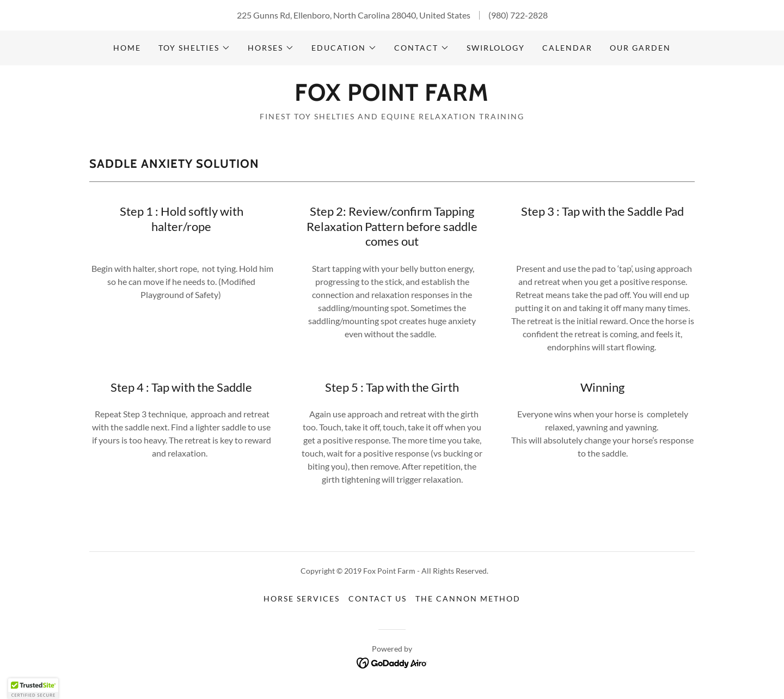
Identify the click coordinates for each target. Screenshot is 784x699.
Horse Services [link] (302, 598)
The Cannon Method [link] (468, 598)
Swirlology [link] (496, 48)
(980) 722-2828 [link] (518, 15)
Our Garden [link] (640, 48)
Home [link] (127, 48)
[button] (194, 48)
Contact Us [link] (378, 598)
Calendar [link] (567, 48)
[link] (392, 97)
